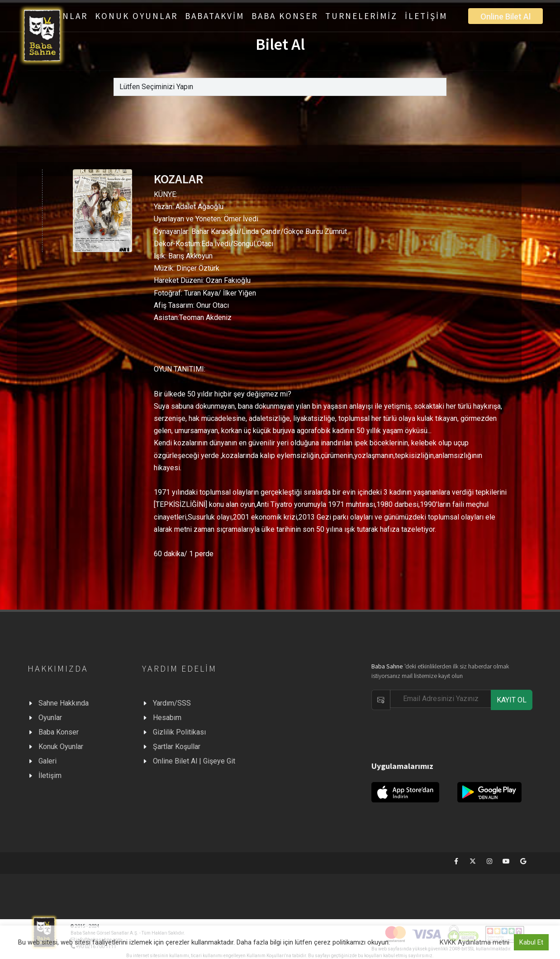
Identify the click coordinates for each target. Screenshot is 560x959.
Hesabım (167, 718)
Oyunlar (50, 718)
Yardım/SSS (172, 703)
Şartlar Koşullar (177, 747)
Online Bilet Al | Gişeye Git (194, 761)
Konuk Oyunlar (61, 747)
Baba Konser (59, 732)
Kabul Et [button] (531, 942)
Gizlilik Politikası (179, 732)
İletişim (50, 775)
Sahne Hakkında (64, 703)
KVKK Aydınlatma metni (475, 942)
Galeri (47, 761)
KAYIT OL (512, 700)
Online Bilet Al (505, 17)
